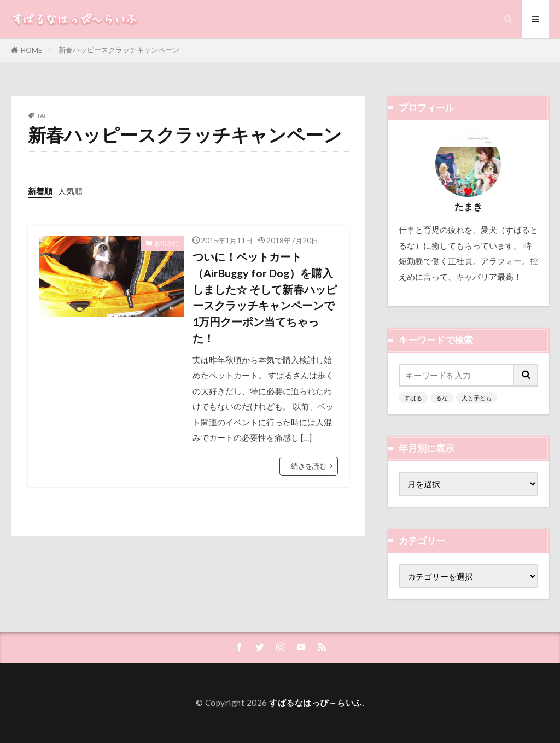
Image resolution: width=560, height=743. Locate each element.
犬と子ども (477, 398)
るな (442, 398)
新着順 (40, 191)
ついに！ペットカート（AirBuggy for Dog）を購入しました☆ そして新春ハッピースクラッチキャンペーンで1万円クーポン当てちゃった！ (265, 297)
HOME (31, 50)
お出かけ (167, 243)
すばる (413, 398)
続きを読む (309, 466)
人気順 (70, 191)
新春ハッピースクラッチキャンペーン (119, 50)
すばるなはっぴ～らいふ (316, 703)
